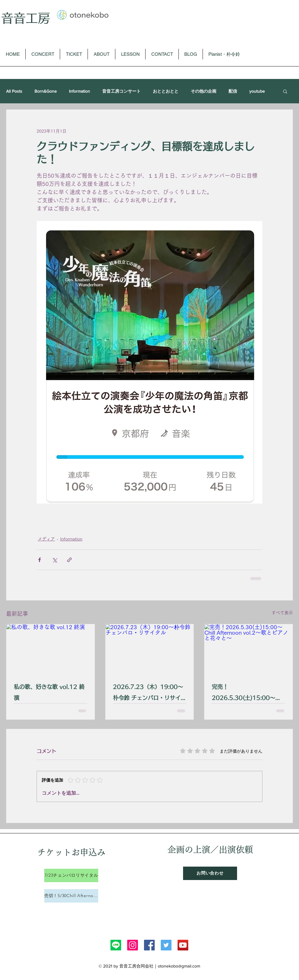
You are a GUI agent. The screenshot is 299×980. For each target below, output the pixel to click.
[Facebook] (149, 945)
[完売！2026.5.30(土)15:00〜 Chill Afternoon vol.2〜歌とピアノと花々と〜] (249, 649)
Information (79, 91)
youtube (257, 91)
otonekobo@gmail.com (179, 966)
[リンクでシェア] (69, 560)
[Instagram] (133, 945)
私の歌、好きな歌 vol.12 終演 (49, 692)
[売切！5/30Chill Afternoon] (71, 896)
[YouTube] (183, 945)
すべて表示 (282, 613)
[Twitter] (166, 945)
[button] (285, 91)
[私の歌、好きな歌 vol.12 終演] (50, 649)
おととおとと (166, 91)
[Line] (116, 945)
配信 (233, 91)
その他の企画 (204, 91)
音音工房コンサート (121, 91)
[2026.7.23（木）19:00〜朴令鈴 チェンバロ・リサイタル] (150, 649)
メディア (46, 539)
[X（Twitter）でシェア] (54, 560)
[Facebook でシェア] (40, 560)
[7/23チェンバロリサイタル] (71, 875)
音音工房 (26, 18)
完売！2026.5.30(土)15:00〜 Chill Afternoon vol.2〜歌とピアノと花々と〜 (247, 694)
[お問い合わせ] (210, 873)
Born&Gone (46, 91)
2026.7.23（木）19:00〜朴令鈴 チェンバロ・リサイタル (149, 694)
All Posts (14, 91)
